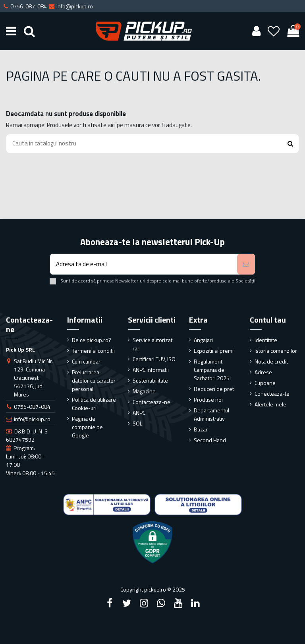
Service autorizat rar (152, 344)
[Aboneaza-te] (246, 264)
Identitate (266, 340)
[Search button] (290, 144)
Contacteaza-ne (152, 402)
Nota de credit (271, 361)
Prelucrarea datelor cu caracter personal (94, 380)
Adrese (263, 372)
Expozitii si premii (214, 351)
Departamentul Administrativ (211, 414)
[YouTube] (178, 603)
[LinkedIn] (195, 603)
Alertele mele (270, 404)
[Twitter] (127, 603)
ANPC (139, 413)
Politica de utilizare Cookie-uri (94, 404)
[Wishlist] (274, 31)
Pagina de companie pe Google (87, 427)
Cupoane (265, 383)
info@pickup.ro (32, 419)
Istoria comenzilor (276, 351)
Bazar (201, 429)
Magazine (144, 391)
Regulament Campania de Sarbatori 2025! (212, 370)
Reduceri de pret (214, 389)
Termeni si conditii (93, 351)
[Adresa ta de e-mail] (144, 264)
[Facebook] (110, 603)
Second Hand (210, 440)
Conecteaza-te (272, 394)
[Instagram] (144, 603)
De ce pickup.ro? (92, 340)
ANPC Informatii (151, 370)
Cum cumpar (86, 361)
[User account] (256, 31)
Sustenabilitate (150, 380)
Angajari (203, 340)
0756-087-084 (32, 407)
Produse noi (208, 399)
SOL (137, 423)
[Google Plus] (161, 603)
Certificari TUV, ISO (154, 359)
